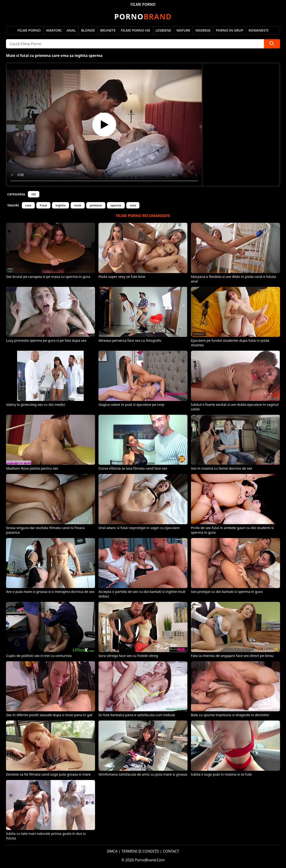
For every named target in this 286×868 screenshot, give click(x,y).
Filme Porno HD (136, 30)
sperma (116, 205)
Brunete (108, 30)
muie (78, 205)
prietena (96, 205)
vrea (133, 205)
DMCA (112, 851)
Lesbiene (163, 30)
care (28, 205)
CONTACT (171, 851)
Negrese (203, 30)
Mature (183, 30)
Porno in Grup (230, 30)
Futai (43, 205)
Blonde (88, 30)
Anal (71, 30)
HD (33, 194)
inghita (61, 205)
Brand (143, 16)
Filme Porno (29, 30)
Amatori (54, 30)
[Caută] (272, 44)
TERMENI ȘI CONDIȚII (140, 851)
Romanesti (259, 30)
